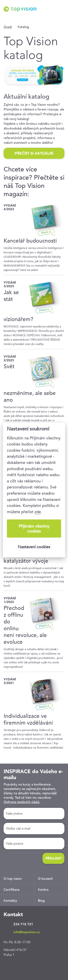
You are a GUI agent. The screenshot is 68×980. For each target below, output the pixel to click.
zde (38, 512)
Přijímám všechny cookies (34, 529)
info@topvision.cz (27, 932)
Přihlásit (53, 858)
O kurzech (45, 879)
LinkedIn (8, 966)
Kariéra (43, 890)
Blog (41, 901)
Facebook (19, 966)
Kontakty (10, 901)
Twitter (30, 966)
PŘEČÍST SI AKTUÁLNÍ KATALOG (34, 155)
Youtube (41, 966)
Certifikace (12, 890)
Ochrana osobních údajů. (22, 802)
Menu (62, 14)
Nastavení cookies (34, 547)
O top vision (13, 879)
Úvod (8, 27)
